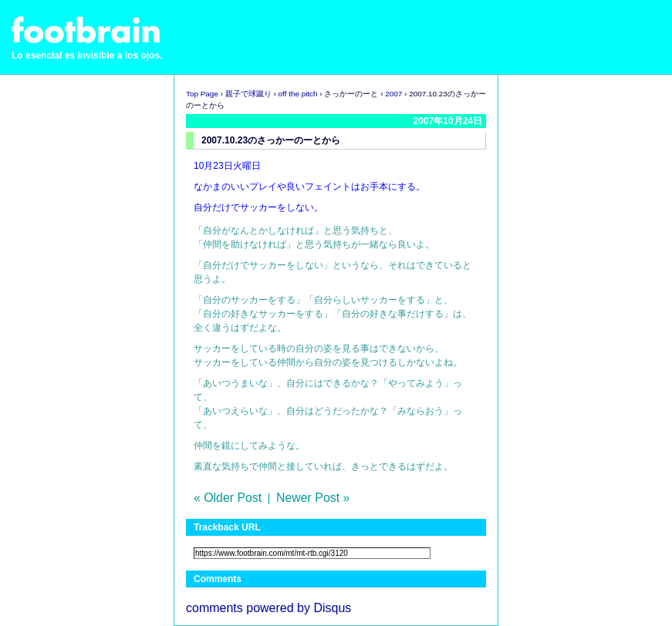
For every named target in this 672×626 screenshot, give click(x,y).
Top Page (202, 94)
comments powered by (268, 608)
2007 (393, 94)
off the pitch (298, 94)
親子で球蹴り (248, 94)
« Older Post (228, 498)
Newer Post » (313, 498)
